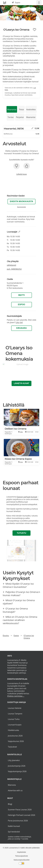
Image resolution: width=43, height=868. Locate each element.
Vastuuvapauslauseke (22, 860)
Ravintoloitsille (22, 207)
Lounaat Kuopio (15, 725)
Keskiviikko (31, 110)
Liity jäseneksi (14, 760)
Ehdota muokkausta (21, 201)
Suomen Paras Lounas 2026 (20, 810)
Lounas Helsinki (15, 708)
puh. (14, 269)
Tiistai (21, 110)
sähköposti (12, 265)
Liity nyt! (19, 322)
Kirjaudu (21, 328)
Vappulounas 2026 (16, 741)
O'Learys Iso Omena (29, 637)
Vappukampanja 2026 (17, 771)
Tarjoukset (12, 747)
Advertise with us (15, 790)
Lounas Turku (14, 719)
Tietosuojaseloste (21, 856)
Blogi (10, 804)
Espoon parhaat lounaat (27, 497)
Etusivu (6, 636)
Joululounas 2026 (15, 736)
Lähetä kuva (22, 174)
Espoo (21, 304)
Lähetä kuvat (21, 383)
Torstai (11, 117)
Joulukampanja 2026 (17, 766)
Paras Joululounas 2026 (18, 821)
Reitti (22, 295)
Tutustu (21, 533)
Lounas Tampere (15, 714)
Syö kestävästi (14, 832)
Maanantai (12, 110)
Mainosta (12, 785)
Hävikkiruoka (13, 730)
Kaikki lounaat (14, 826)
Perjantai (20, 117)
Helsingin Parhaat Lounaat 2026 (21, 815)
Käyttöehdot (21, 852)
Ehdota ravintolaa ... (16, 696)
